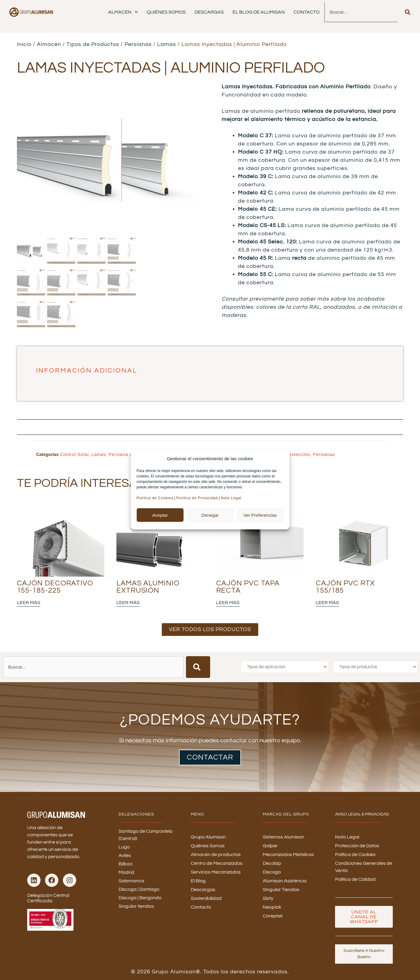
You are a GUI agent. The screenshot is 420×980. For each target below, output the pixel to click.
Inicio (24, 44)
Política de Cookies (155, 498)
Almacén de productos (216, 855)
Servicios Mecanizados (216, 872)
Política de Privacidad (197, 498)
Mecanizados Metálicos (288, 855)
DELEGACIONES (136, 814)
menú (197, 814)
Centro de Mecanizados (217, 863)
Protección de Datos (357, 846)
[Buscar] (408, 12)
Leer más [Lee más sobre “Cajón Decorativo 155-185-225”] (29, 603)
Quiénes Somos (166, 12)
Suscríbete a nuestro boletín (364, 954)
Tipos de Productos (93, 44)
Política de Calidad (355, 879)
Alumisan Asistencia (285, 881)
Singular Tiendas (281, 890)
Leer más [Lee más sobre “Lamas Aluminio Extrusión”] (128, 603)
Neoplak (272, 907)
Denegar (210, 515)
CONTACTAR (210, 757)
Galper (270, 846)
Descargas (209, 12)
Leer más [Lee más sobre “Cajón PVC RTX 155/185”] (327, 603)
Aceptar (160, 515)
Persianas (138, 44)
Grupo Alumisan (208, 837)
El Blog (198, 881)
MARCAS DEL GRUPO (286, 814)
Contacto (307, 12)
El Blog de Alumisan (259, 12)
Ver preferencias (260, 515)
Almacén (123, 12)
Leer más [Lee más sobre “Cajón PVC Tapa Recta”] (228, 603)
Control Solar (75, 454)
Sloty (268, 898)
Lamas (167, 44)
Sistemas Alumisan (283, 837)
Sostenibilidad (206, 898)
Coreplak (273, 916)
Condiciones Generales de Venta (364, 867)
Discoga (272, 872)
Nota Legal (232, 498)
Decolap (272, 863)
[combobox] (361, 12)
